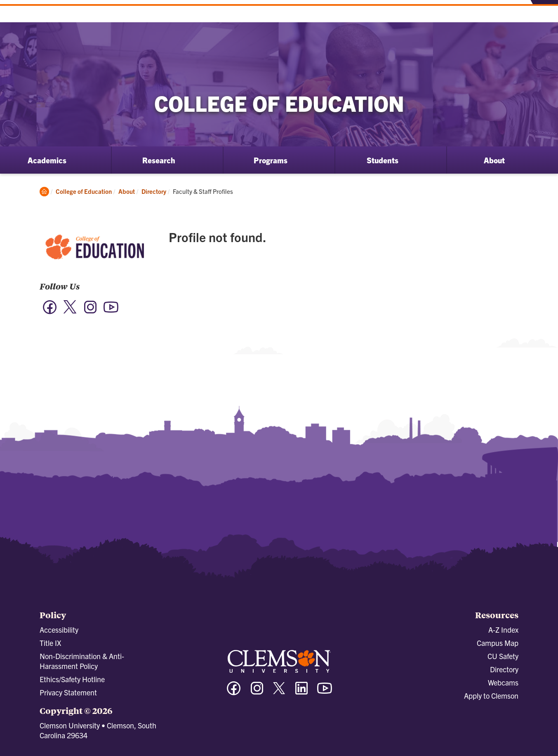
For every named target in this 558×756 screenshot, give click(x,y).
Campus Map (498, 643)
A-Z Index (503, 630)
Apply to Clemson (491, 696)
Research (159, 160)
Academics (47, 160)
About (494, 160)
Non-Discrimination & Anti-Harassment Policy (82, 661)
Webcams (503, 682)
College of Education (84, 191)
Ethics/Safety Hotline (72, 679)
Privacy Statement (68, 692)
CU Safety (503, 656)
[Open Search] (515, 14)
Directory (154, 191)
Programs (271, 160)
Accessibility (59, 630)
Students (383, 160)
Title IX (50, 643)
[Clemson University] (70, 21)
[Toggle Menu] (543, 14)
